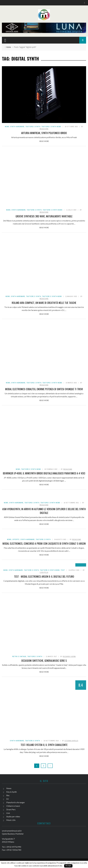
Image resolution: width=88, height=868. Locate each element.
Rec (8, 795)
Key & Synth (12, 792)
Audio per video (13, 816)
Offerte (16, 539)
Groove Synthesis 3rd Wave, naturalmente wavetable (44, 216)
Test (63, 570)
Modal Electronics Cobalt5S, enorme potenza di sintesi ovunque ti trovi (44, 389)
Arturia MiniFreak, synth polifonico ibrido (44, 133)
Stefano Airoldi (71, 741)
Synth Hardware (17, 127)
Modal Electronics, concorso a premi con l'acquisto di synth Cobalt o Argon (44, 544)
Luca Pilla (44, 572)
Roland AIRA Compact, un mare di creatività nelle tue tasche (44, 303)
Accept (68, 866)
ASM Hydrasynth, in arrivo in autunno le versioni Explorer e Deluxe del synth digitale (44, 511)
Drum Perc (11, 809)
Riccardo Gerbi (69, 657)
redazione (44, 129)
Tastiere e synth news (51, 127)
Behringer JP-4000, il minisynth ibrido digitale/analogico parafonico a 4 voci (44, 473)
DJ (8, 799)
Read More (44, 141)
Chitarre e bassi (13, 806)
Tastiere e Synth (33, 127)
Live (8, 813)
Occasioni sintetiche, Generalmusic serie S (44, 661)
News (7, 127)
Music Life (11, 820)
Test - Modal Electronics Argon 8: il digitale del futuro (44, 576)
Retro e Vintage (19, 657)
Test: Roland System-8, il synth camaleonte (44, 745)
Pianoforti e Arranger (16, 802)
